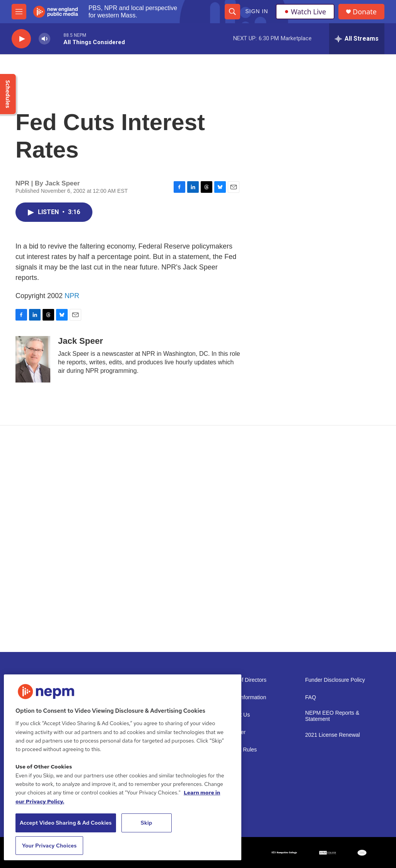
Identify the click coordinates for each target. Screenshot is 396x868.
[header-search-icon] (232, 12)
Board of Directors (245, 680)
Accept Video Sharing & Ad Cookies (66, 823)
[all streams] (357, 39)
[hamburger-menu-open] (19, 12)
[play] (21, 39)
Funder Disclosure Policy (335, 680)
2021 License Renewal (333, 735)
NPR (72, 296)
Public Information (244, 697)
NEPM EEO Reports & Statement (332, 716)
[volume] (44, 39)
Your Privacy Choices (49, 846)
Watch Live (305, 12)
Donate (365, 12)
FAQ (311, 697)
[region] (123, 767)
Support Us (236, 715)
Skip (147, 823)
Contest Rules (240, 750)
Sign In (257, 11)
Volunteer (234, 732)
